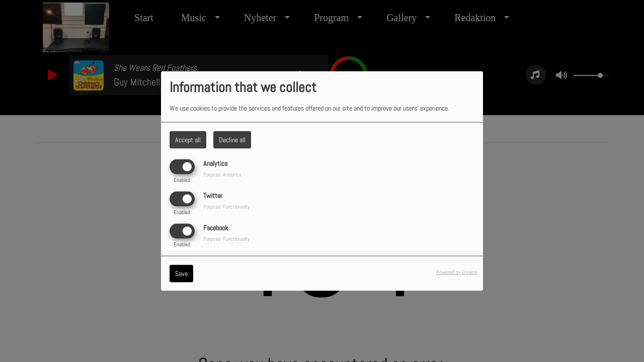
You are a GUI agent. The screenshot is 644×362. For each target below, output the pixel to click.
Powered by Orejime (457, 272)
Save (181, 274)
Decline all (232, 139)
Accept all (188, 139)
